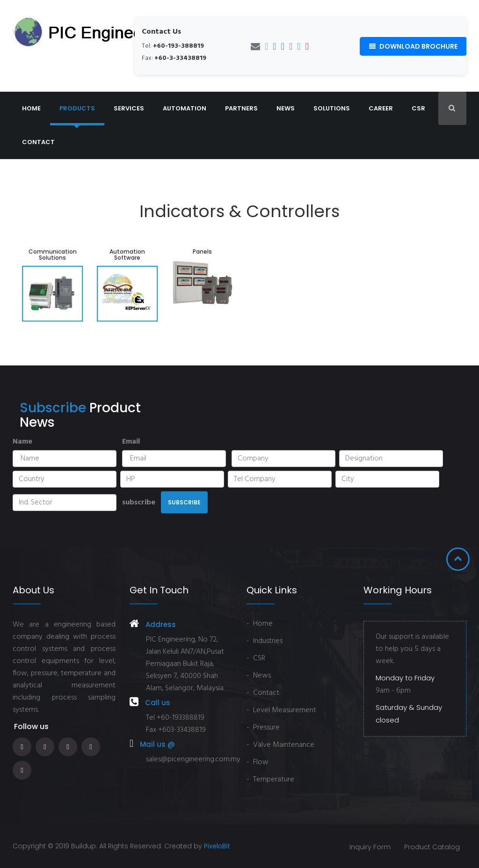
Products (77, 108)
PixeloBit (217, 846)
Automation (185, 108)
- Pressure (263, 728)
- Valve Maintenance (280, 745)
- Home (260, 624)
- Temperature (270, 780)
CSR (418, 108)
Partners (241, 108)
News (286, 108)
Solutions (332, 108)
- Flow (258, 762)
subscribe (139, 503)
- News (259, 676)
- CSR (256, 658)
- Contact (263, 693)
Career (381, 108)
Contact (38, 142)
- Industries (265, 641)
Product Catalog (432, 847)
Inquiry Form (369, 847)
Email (131, 442)
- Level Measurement (281, 710)
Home (31, 108)
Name (22, 442)
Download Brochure (413, 46)
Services (129, 108)
